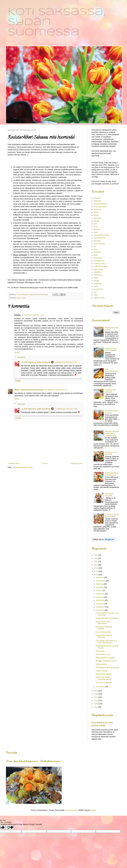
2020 (96, 575)
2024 (96, 562)
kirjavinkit (97, 241)
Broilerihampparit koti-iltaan (111, 412)
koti (95, 247)
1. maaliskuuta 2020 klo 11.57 (66, 362)
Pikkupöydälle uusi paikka (105, 658)
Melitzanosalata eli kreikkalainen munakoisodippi (112, 434)
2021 (96, 571)
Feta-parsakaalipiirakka (112, 370)
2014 (96, 707)
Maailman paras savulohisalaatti (111, 349)
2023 (96, 565)
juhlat (96, 227)
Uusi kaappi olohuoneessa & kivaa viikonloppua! (106, 642)
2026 (96, 555)
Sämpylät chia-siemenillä (110, 391)
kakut (96, 232)
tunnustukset (98, 289)
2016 (96, 701)
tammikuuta (101, 687)
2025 (96, 558)
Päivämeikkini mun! (103, 654)
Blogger (93, 810)
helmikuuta (100, 610)
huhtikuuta (100, 604)
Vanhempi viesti (77, 463)
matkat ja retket (99, 264)
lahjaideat (97, 252)
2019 (96, 691)
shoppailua (98, 284)
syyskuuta (100, 587)
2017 (96, 697)
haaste (96, 215)
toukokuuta (100, 600)
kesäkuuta (100, 597)
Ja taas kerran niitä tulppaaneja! (103, 623)
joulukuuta (100, 577)
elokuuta (99, 591)
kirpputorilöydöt (99, 244)
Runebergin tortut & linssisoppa (107, 667)
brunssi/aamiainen (100, 207)
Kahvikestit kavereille (109, 495)
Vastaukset (21, 358)
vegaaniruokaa (99, 298)
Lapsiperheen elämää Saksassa (104, 636)
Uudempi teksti (14, 463)
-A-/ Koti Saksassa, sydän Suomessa (36, 362)
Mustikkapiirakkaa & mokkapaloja (112, 474)
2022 (96, 568)
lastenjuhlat (98, 258)
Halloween (98, 218)
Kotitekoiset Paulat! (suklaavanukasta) (103, 678)
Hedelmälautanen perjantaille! (107, 618)
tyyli (95, 292)
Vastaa (17, 353)
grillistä (96, 212)
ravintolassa (98, 275)
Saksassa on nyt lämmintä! (111, 453)
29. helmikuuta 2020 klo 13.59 (33, 315)
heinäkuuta (100, 594)
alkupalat (97, 198)
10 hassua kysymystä (104, 683)
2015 (96, 704)
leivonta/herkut (99, 261)
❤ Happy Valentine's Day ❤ (106, 661)
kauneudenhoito (100, 238)
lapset (19, 298)
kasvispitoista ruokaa (101, 235)
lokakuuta (100, 584)
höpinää (97, 221)
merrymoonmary (71, 810)
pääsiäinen (98, 272)
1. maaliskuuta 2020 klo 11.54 (66, 409)
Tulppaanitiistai (101, 664)
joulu (95, 224)
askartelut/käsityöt (100, 204)
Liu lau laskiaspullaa (103, 632)
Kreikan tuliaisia (101, 671)
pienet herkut (98, 269)
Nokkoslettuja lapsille (103, 674)
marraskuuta (101, 581)
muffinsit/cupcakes (101, 266)
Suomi (96, 286)
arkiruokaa (98, 201)
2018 (96, 694)
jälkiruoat (97, 229)
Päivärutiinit (100, 651)
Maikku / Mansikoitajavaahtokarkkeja (29, 390)
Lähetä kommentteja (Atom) (22, 467)
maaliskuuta (101, 607)
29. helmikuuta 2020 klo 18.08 (56, 390)
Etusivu (45, 463)
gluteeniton (98, 209)
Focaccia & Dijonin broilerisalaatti (112, 515)
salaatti (96, 281)
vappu (96, 295)
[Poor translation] (10, 828)
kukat (96, 249)
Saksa (23, 298)
